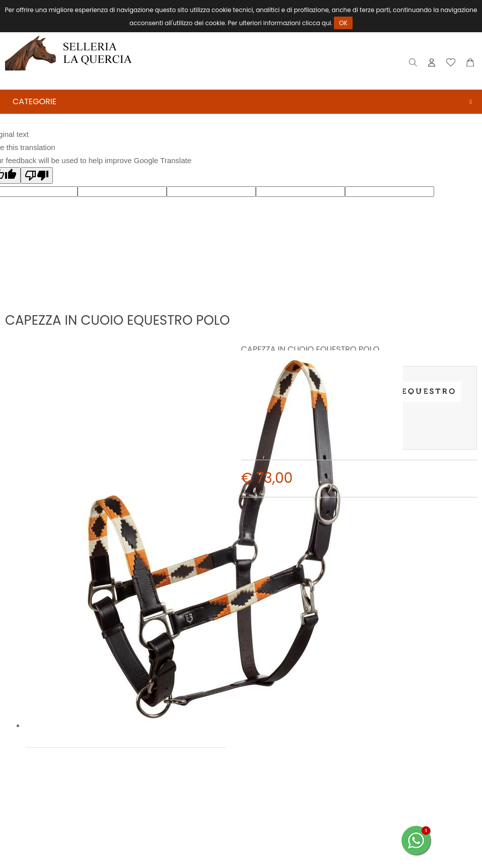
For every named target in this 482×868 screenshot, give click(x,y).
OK (343, 23)
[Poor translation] (37, 175)
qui (327, 23)
